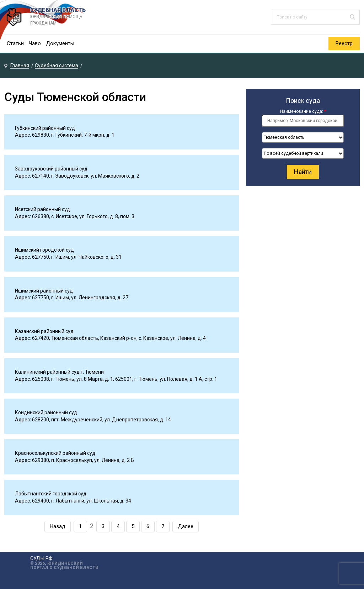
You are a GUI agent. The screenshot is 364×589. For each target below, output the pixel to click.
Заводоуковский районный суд (51, 169)
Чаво (35, 43)
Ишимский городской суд (44, 250)
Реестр (344, 43)
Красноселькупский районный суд (55, 453)
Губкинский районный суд (45, 128)
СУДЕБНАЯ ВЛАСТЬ (65, 17)
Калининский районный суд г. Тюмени (59, 372)
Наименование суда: (303, 111)
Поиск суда (303, 101)
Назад (58, 526)
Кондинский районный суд (46, 412)
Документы (60, 43)
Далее (186, 526)
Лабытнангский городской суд (51, 494)
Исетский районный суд (42, 209)
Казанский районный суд (44, 331)
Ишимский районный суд (44, 291)
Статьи (15, 43)
